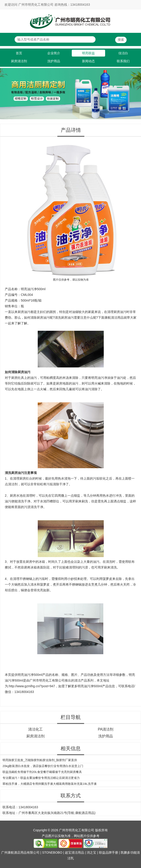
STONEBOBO (52, 852)
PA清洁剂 (106, 729)
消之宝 (91, 852)
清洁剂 (13, 484)
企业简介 (54, 53)
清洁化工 (35, 729)
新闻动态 (88, 61)
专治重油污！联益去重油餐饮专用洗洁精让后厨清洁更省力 (41, 778)
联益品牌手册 (109, 852)
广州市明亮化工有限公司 (47, 680)
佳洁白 (123, 53)
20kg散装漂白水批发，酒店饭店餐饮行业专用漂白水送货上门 (43, 766)
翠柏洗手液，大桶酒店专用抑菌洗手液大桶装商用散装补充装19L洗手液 (50, 784)
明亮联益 (88, 53)
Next (137, 91)
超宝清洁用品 (74, 852)
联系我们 (123, 61)
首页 (19, 53)
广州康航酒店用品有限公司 (20, 852)
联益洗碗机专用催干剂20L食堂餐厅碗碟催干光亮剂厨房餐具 (42, 772)
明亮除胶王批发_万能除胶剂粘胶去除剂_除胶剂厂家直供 (40, 760)
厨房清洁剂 (19, 61)
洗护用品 (54, 61)
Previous (4, 91)
